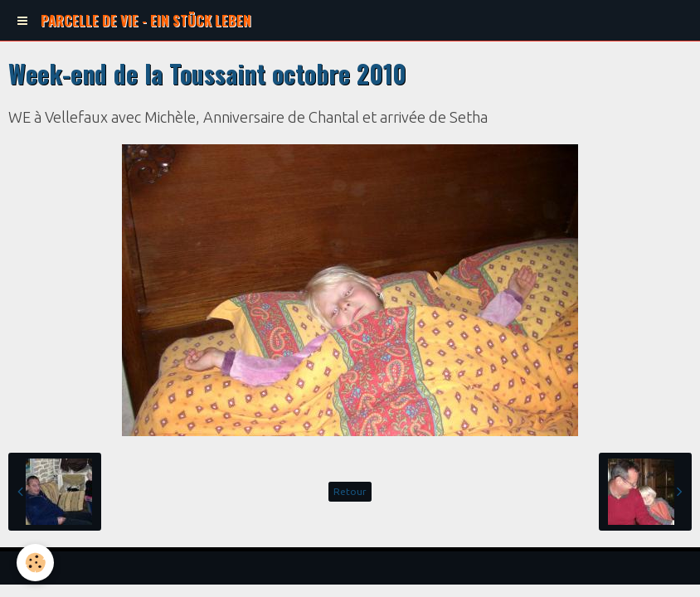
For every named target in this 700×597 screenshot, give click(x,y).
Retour (350, 491)
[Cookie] (35, 563)
